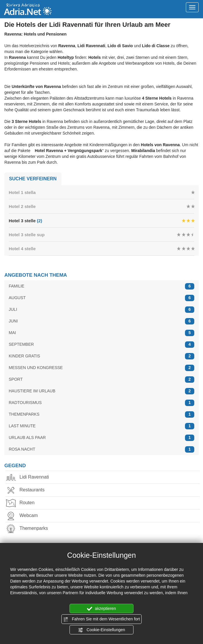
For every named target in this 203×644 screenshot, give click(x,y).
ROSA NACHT (101, 449)
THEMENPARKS (101, 414)
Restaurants (28, 490)
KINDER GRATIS (101, 356)
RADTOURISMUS (101, 403)
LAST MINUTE (101, 426)
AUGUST (101, 298)
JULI (101, 309)
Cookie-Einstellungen (101, 630)
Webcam (25, 516)
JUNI (101, 321)
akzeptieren (101, 609)
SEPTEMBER (101, 344)
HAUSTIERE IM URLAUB (101, 391)
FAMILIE (101, 286)
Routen (23, 503)
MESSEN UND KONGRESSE (101, 368)
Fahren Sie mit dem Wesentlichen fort (101, 619)
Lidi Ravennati (30, 478)
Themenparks (30, 529)
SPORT (101, 379)
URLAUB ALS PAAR (101, 438)
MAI (101, 333)
